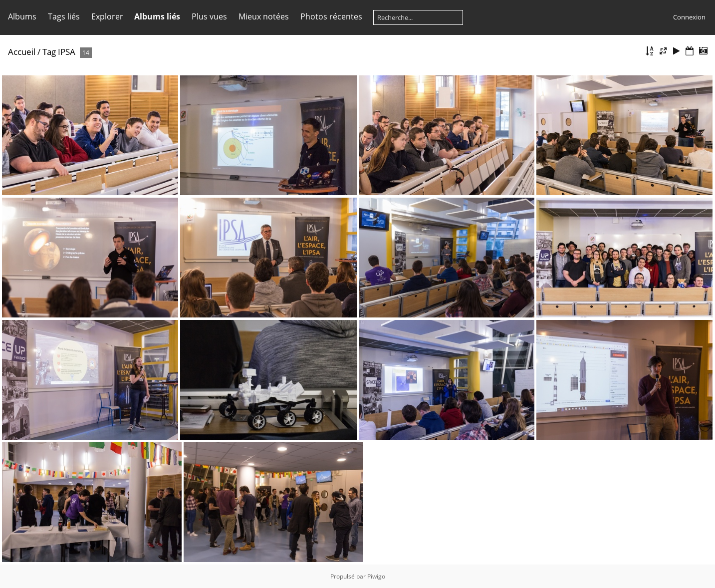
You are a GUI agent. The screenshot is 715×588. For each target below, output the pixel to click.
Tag (49, 52)
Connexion (689, 17)
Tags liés (64, 16)
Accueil (22, 52)
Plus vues (209, 16)
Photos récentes (331, 16)
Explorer (107, 16)
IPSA (67, 52)
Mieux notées (264, 16)
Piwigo (376, 576)
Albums (22, 16)
